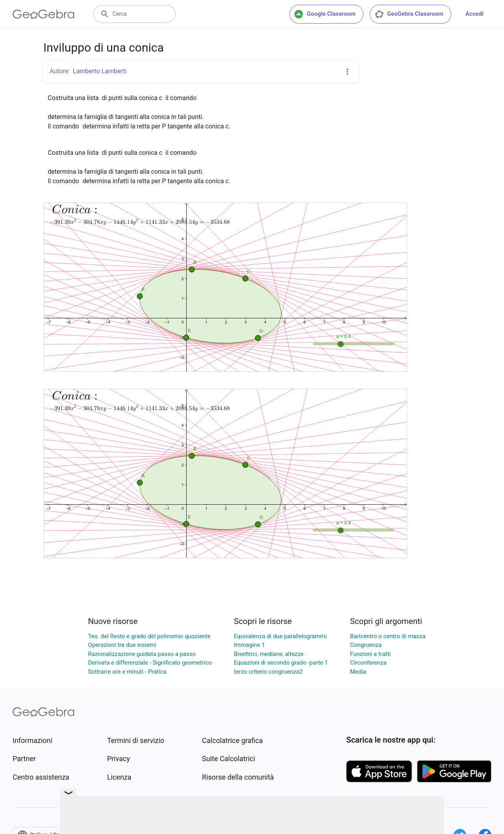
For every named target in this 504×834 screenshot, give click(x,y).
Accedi (474, 14)
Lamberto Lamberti (100, 71)
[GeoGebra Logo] (44, 14)
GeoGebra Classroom (409, 14)
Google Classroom (325, 14)
